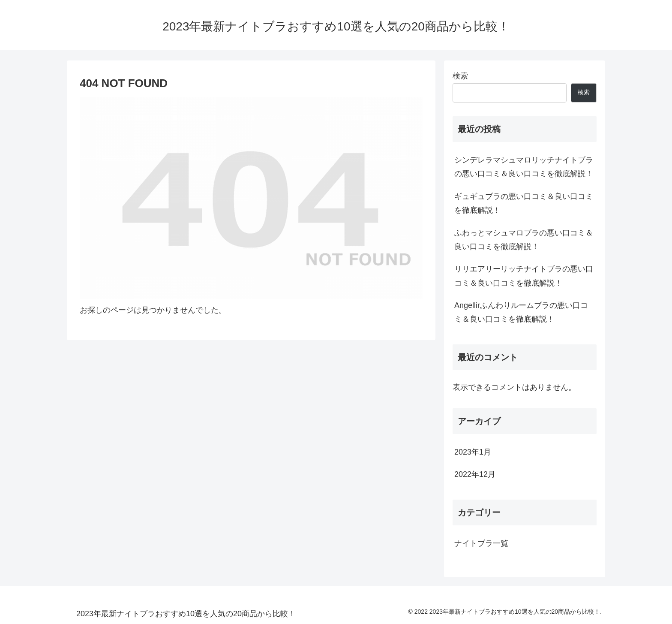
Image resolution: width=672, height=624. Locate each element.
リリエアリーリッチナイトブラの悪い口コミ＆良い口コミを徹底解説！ (524, 276)
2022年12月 (475, 474)
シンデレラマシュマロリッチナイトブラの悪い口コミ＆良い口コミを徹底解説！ (524, 167)
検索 (460, 76)
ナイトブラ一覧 (481, 543)
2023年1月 (473, 452)
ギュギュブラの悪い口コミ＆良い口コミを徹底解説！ (524, 203)
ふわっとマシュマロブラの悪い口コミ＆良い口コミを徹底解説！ (524, 240)
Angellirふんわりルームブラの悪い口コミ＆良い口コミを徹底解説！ (521, 312)
